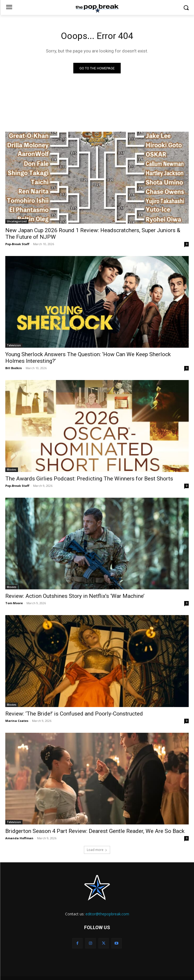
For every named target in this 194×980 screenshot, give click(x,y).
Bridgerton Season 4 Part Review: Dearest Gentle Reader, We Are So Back (95, 831)
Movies (12, 470)
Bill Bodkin (14, 368)
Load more (97, 850)
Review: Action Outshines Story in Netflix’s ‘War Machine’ (75, 596)
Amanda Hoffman (19, 838)
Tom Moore (14, 603)
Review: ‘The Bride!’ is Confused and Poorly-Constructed (74, 714)
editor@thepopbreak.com (107, 914)
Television (14, 345)
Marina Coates (17, 721)
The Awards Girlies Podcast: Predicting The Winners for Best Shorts (89, 479)
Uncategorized (17, 221)
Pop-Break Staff (17, 244)
